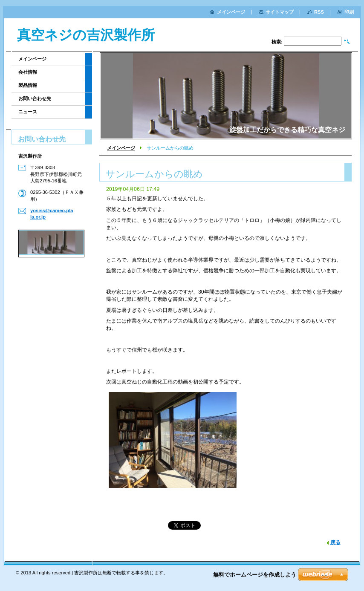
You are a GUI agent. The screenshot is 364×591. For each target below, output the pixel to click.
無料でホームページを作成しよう (255, 575)
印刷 (349, 12)
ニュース (28, 112)
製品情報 (28, 85)
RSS (319, 12)
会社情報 (28, 72)
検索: (277, 42)
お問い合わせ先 (35, 98)
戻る (335, 542)
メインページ (121, 148)
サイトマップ (280, 12)
